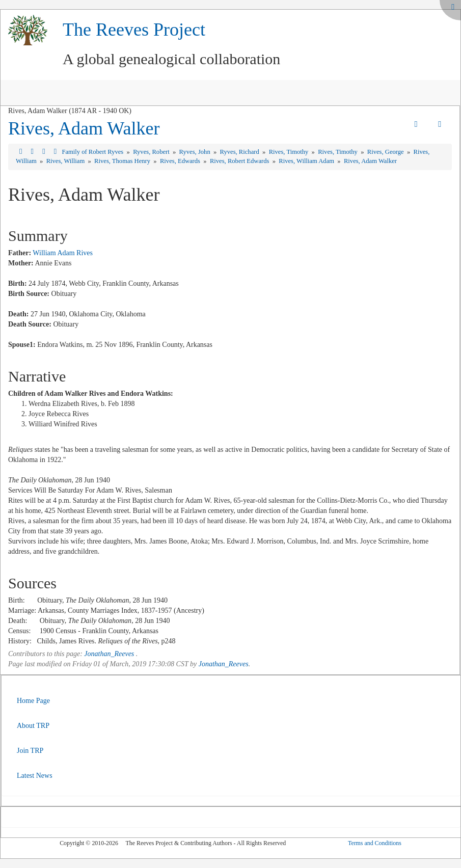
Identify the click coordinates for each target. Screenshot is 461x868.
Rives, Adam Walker (84, 128)
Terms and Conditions (375, 843)
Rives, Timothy (290, 152)
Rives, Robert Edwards (240, 161)
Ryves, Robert (152, 152)
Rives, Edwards (181, 161)
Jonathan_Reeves (109, 654)
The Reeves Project (134, 30)
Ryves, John (196, 152)
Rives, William (66, 161)
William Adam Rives (63, 253)
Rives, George (386, 152)
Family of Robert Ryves (93, 152)
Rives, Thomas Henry (123, 161)
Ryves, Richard (240, 152)
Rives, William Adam (307, 161)
